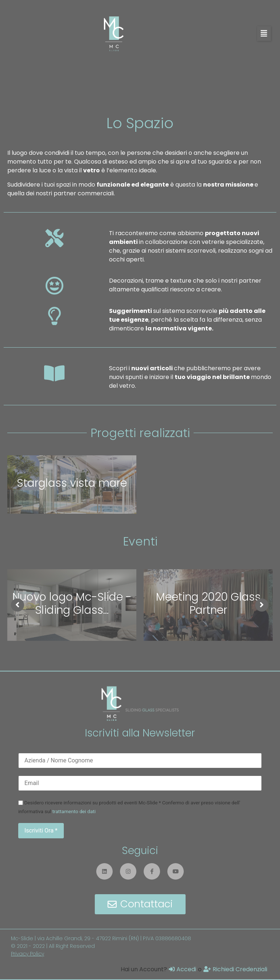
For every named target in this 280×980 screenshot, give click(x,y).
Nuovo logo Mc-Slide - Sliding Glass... (72, 604)
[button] (264, 34)
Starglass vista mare (72, 483)
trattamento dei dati (74, 811)
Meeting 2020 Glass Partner (208, 604)
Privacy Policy (28, 954)
